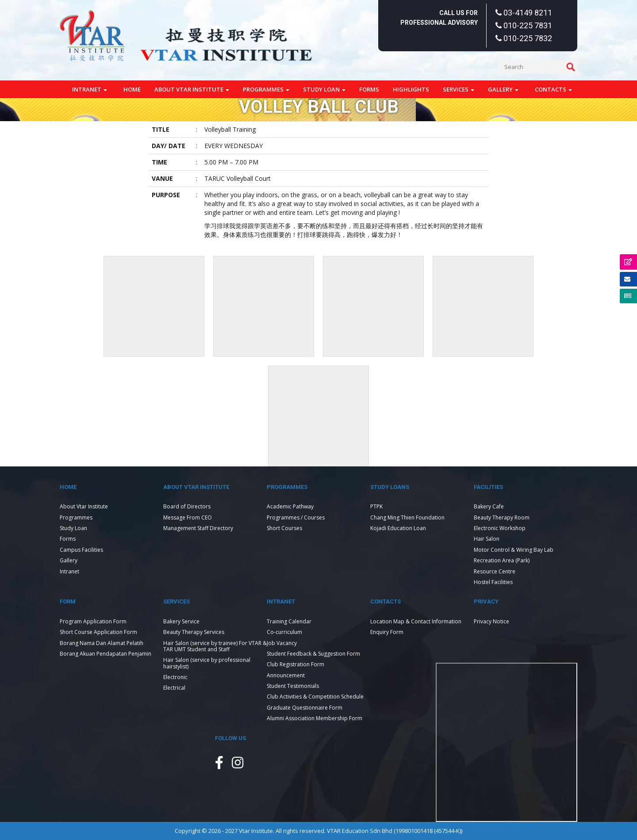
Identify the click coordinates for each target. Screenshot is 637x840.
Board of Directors (187, 506)
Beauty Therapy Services (194, 632)
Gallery (503, 89)
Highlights (411, 89)
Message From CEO (188, 517)
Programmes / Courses (296, 517)
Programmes (266, 89)
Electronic (175, 677)
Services (459, 89)
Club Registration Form (295, 664)
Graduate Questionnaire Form (305, 708)
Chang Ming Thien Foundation (407, 517)
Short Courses (284, 528)
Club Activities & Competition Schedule (315, 697)
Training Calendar (289, 621)
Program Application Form (93, 621)
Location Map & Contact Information (416, 621)
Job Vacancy (282, 643)
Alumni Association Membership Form (315, 718)
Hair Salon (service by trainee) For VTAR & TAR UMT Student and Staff (215, 646)
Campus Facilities (81, 550)
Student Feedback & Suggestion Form (313, 654)
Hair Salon (487, 539)
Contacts (553, 89)
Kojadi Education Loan (398, 528)
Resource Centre (495, 571)
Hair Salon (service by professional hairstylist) (207, 663)
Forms (369, 89)
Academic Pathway (290, 506)
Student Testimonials (293, 686)
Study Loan (324, 89)
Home (132, 89)
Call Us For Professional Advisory (439, 18)
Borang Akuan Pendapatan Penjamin (106, 654)
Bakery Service (181, 621)
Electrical (174, 688)
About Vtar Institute (192, 89)
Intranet (90, 89)
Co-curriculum (284, 632)
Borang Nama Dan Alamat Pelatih (102, 643)
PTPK (376, 506)
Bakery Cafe (489, 506)
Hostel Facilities (493, 582)
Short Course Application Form (98, 632)
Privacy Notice (491, 621)
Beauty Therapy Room (502, 517)
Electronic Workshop (500, 528)
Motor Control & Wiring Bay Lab (514, 550)
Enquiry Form (387, 632)
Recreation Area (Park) (502, 560)
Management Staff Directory (198, 528)
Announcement (286, 675)
